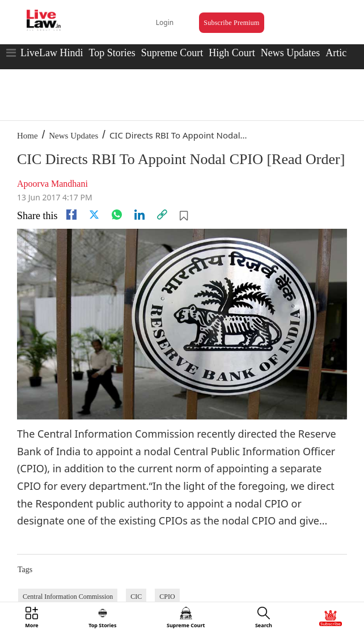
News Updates (290, 53)
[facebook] (71, 215)
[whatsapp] (117, 215)
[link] (162, 215)
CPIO (167, 597)
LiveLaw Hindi (52, 53)
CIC (136, 597)
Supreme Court (172, 53)
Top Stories (112, 53)
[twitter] (94, 215)
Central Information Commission (68, 597)
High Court (232, 53)
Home (27, 136)
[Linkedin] (139, 215)
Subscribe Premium (231, 23)
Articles (342, 53)
